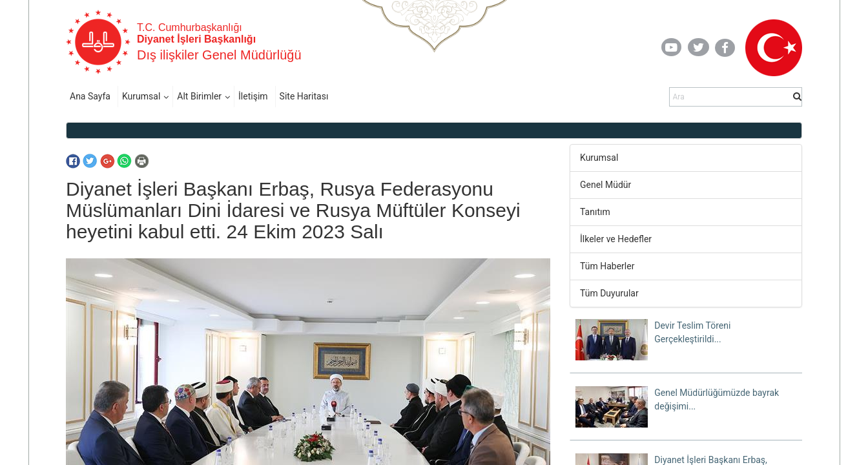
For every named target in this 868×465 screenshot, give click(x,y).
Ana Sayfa (90, 96)
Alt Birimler (199, 96)
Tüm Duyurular (609, 293)
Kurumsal (141, 96)
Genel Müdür (605, 185)
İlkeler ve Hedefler (616, 239)
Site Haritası (304, 96)
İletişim (253, 96)
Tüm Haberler (607, 266)
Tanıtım (595, 212)
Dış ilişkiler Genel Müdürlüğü (219, 55)
